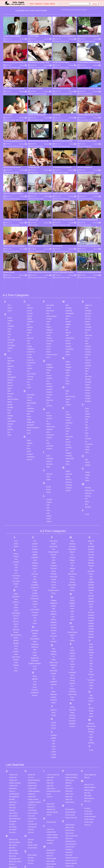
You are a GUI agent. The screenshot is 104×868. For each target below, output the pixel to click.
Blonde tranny (13, 834)
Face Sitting (50, 242)
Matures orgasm (52, 809)
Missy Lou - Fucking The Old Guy (13, 193)
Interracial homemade (53, 728)
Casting (82, 199)
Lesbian (49, 453)
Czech (29, 324)
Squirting (88, 316)
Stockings (88, 319)
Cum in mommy (33, 750)
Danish (29, 337)
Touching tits (69, 854)
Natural (68, 301)
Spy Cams (88, 313)
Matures (68, 253)
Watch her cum (89, 721)
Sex (65, 41)
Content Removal (64, 864)
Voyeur (87, 417)
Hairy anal (31, 833)
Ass (81, 94)
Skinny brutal (69, 764)
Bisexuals (11, 331)
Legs (48, 450)
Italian (48, 404)
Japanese (49, 411)
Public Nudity (70, 395)
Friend (48, 289)
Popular (46, 4)
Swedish (88, 335)
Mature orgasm (51, 801)
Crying (29, 302)
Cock (29, 280)
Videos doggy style (90, 711)
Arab (83, 67)
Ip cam (49, 731)
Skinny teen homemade (69, 776)
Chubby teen (32, 733)
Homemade (50, 372)
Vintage (87, 412)
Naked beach (51, 835)
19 (84, 10)
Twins (87, 389)
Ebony (29, 377)
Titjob (87, 365)
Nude (67, 310)
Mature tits (50, 803)
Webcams (88, 430)
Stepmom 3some (71, 797)
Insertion (49, 398)
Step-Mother (70, 286)
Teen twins (69, 840)
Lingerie (49, 458)
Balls (9, 300)
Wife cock (87, 730)
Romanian (69, 422)
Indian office (50, 714)
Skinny (67, 120)
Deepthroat (41, 41)
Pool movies (69, 731)
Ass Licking (9, 67)
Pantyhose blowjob (71, 711)
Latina (48, 447)
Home (32, 4)
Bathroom (11, 303)
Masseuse (69, 248)
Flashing (49, 275)
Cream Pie (30, 297)
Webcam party (89, 727)
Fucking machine (52, 291)
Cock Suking (91, 173)
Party (67, 368)
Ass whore (12, 769)
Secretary (88, 250)
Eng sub (30, 800)
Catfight (29, 256)
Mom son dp (51, 828)
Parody (68, 365)
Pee (67, 371)
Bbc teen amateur (15, 779)
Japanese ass (51, 746)
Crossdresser (31, 300)
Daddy (16, 94)
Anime (10, 266)
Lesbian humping (52, 772)
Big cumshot (13, 812)
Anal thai (12, 736)
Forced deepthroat (34, 810)
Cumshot (30, 316)
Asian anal (12, 744)
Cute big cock (32, 764)
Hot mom (31, 849)
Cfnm (29, 261)
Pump (67, 398)
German (86, 199)
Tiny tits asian (70, 848)
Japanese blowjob (52, 749)
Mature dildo (51, 798)
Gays (48, 310)
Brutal (9, 364)
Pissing (68, 382)
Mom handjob (51, 823)
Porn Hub (97, 170)
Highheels (49, 366)
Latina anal (50, 766)
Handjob (49, 353)
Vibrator (87, 409)
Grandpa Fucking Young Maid (12, 36)
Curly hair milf (32, 761)
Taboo (87, 345)
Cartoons (30, 250)
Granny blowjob (33, 825)
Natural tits (50, 838)
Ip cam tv (50, 733)
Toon (87, 373)
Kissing (19, 67)
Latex (48, 442)
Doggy (29, 356)
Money (68, 278)
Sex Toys (88, 256)
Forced (49, 283)
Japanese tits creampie (51, 744)
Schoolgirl (88, 248)
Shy (86, 269)
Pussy (61, 41)
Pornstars (69, 384)
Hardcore (62, 120)
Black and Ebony (13, 336)
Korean (49, 429)
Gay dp (30, 820)
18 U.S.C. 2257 (73, 864)
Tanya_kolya (69, 810)
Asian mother (13, 750)
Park (67, 362)
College (29, 283)
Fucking (15, 41)
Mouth (68, 289)
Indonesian (50, 395)
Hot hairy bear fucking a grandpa (87, 141)
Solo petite (69, 792)
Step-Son (88, 297)
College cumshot (33, 736)
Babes (32, 41)
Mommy (41, 146)
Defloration (30, 348)
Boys (9, 350)
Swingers (88, 338)
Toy (86, 378)
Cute (28, 322)
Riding (68, 414)
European (30, 391)
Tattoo (87, 348)
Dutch (29, 370)
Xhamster (48, 39)
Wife (86, 441)
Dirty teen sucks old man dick (12, 167)
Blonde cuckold (14, 831)
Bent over (12, 801)
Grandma (91, 199)
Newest (52, 4)
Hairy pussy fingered (34, 838)
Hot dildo (31, 844)
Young (68, 199)
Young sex (87, 762)
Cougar (29, 291)
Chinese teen (32, 725)
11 (71, 10)
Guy (48, 340)
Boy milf (12, 839)
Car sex (29, 248)
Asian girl (12, 747)
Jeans (48, 414)
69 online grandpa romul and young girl (89, 62)
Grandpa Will (57, 115)
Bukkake (10, 366)
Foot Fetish (50, 278)
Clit (28, 272)
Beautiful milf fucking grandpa (37, 115)
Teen (67, 41)
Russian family (70, 752)
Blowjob (8, 41)
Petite (67, 376)
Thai (86, 359)
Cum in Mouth (31, 311)
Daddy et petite (33, 782)
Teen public (69, 835)
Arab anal (12, 742)
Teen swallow (70, 837)
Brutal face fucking (15, 845)
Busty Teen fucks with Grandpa (62, 89)
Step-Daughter (32, 340)
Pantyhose (69, 360)
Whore (87, 438)
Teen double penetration (69, 822)
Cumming (82, 120)
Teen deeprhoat (70, 818)
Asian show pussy (15, 755)
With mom (87, 738)
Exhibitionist (31, 394)
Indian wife (50, 722)
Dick (11, 41)
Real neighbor (70, 746)
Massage (69, 245)
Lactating (49, 436)
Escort (29, 388)
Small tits (88, 286)
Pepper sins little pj (71, 714)
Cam (28, 242)
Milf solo (49, 820)
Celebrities (30, 258)
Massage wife (51, 787)
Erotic (29, 385)
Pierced (68, 379)
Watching (88, 425)
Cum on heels (32, 755)
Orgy (67, 339)
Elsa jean (31, 795)
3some (10, 245)
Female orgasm (33, 807)
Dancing (30, 334)
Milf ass (49, 814)
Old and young (70, 333)
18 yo (9, 242)
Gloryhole (49, 323)
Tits (86, 367)
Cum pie (30, 758)
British (7, 94)
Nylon (67, 321)
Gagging (49, 301)
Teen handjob (70, 826)
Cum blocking (32, 747)
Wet (86, 436)
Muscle (68, 291)
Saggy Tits (88, 242)
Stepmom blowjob (71, 800)
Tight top (68, 846)
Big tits (60, 146)
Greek (48, 334)
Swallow (88, 333)
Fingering (44, 94)
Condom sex (31, 289)
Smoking (88, 289)
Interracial (49, 401)
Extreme (30, 396)
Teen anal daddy (71, 813)
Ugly (86, 396)
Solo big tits (69, 789)
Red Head (69, 411)
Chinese (30, 267)
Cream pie (31, 744)
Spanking (88, 302)
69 (80, 67)
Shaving (88, 261)
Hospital (49, 374)
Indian (48, 393)
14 (76, 10)
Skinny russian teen (71, 773)
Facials (32, 146)
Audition (10, 285)
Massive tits (50, 790)
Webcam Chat (89, 427)
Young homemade (90, 753)
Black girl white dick (15, 828)
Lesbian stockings (52, 774)
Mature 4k (50, 792)
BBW (17, 120)
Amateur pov (13, 717)
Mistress (68, 269)
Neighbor (69, 304)
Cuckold (30, 305)
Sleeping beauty (70, 778)
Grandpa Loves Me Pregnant (61, 62)
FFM (48, 261)
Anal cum (12, 728)
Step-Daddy (31, 332)
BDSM (10, 309)
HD (47, 358)
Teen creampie (70, 815)
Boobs (68, 146)
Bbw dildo (12, 785)
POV (67, 387)
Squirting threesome (72, 795)
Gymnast (49, 343)
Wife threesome (89, 735)
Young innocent (89, 756)
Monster (68, 280)
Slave (87, 280)
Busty (9, 372)
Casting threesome (34, 717)
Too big (68, 851)
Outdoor (68, 342)
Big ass (10, 320)
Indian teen (50, 720)
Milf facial (50, 817)
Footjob (49, 280)
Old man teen (51, 854)
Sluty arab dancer (71, 781)
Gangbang (15, 146)
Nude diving (50, 841)
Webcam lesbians (90, 724)
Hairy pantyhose (33, 835)
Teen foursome (70, 824)
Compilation (31, 286)
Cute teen (31, 769)
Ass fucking (11, 277)
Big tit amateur (14, 817)
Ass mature (13, 766)
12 (73, 10)
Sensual (88, 253)
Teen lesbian (69, 829)
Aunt (9, 288)
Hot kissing (31, 846)
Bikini (9, 328)
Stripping (88, 324)
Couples (42, 199)
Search (94, 4)
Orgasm (68, 336)
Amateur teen (13, 722)
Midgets (68, 261)
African (10, 255)
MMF (67, 272)
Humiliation (50, 383)
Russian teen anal (71, 754)
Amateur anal (13, 711)
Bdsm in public (14, 790)
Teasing (87, 354)
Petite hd (68, 722)
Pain (67, 349)
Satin (87, 245)
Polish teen (69, 728)
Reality (68, 408)
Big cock (82, 41)
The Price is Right (33, 36)
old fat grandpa (8, 115)
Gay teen (31, 823)
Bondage (10, 344)
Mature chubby (51, 795)
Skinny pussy (69, 770)
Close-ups (30, 275)
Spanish (88, 300)
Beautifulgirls (35, 120)
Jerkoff (48, 416)
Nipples (68, 307)
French (49, 286)
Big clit (11, 807)
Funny (48, 294)
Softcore (88, 291)
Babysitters (11, 298)
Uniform (87, 399)
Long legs (50, 780)
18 (82, 10)
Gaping (49, 307)
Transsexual (89, 381)
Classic (29, 269)
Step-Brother (12, 358)
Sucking (88, 330)
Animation (11, 263)
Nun (67, 315)
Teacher (88, 351)
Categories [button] (39, 4)
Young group (88, 748)
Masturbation (70, 250)
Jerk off (49, 752)
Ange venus (13, 739)
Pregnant (69, 390)
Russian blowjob (70, 749)
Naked (68, 299)
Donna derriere (33, 785)
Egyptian (30, 380)
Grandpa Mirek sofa (34, 167)
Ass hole (10, 279)
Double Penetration (33, 365)
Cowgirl (41, 120)
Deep (29, 343)
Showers (88, 267)
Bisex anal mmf (14, 823)
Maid (67, 242)
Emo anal (31, 797)
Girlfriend (49, 315)
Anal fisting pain (14, 731)
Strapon (87, 322)
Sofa (37, 173)
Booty (9, 347)
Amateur (32, 67)
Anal (9, 260)
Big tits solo (13, 820)
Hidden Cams (51, 364)
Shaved (87, 258)
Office (67, 328)
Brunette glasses (14, 842)
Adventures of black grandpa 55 (13, 220)
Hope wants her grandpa (35, 89)
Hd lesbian (31, 841)
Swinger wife (69, 803)
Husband (49, 385)
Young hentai (88, 751)
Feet (48, 250)
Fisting (48, 272)
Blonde (85, 173)
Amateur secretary (15, 720)
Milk (67, 267)
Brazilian (10, 353)
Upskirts (88, 402)
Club (28, 278)
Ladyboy (49, 439)
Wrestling (88, 444)
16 (79, 10)
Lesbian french (51, 769)
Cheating (30, 264)
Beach (10, 311)
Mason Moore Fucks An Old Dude (63, 141)
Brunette (12, 94)
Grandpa (20, 41)
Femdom (49, 256)
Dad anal (31, 776)
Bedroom (10, 317)
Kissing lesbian (51, 759)
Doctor (29, 354)
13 (74, 10)
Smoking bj (69, 786)
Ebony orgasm (32, 792)
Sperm (87, 305)
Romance (69, 419)
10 (70, 10)
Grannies (49, 332)
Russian (68, 427)
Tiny (86, 362)
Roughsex (69, 425)
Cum (60, 199)
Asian (9, 271)
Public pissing (70, 739)
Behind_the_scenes (15, 798)
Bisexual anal (13, 826)
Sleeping (88, 283)
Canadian (44, 67)
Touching (88, 375)
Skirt (86, 278)
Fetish (48, 258)
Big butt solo (13, 804)
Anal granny (13, 725)
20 (85, 10)
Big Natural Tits (59, 94)
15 (78, 10)
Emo (28, 383)
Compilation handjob (34, 739)
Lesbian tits (50, 777)
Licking (49, 455)
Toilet (87, 370)
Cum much (31, 753)
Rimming (68, 416)
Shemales (88, 264)
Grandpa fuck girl (33, 220)
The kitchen (69, 843)
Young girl (87, 745)
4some (10, 248)
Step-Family (50, 248)
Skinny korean (70, 767)
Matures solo (51, 812)
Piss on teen (69, 725)
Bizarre (10, 333)
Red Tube (23, 144)
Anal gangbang (14, 733)
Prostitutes (69, 393)
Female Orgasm (51, 253)
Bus (9, 369)
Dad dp (30, 779)
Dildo (29, 351)
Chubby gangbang (34, 728)
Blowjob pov (13, 837)
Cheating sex (32, 720)
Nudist (68, 312)
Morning (68, 283)
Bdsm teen (12, 793)
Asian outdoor (13, 753)
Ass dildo (12, 761)
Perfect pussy (70, 717)
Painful (68, 352)
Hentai (48, 361)
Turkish (87, 384)
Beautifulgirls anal (15, 796)
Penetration (69, 373)
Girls (90, 67)
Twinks (87, 386)
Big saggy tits (13, 815)
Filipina (49, 264)
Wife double (88, 732)
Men (67, 256)
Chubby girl (31, 731)
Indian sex (50, 717)
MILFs (68, 264)
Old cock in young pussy (85, 167)
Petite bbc (68, 720)
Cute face (31, 766)
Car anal (31, 714)
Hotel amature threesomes (32, 853)
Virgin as (87, 714)
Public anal (69, 733)
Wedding (88, 433)
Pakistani (69, 354)
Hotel (48, 380)
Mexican (68, 258)
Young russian (89, 759)
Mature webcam (52, 806)
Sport (87, 308)
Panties (68, 357)
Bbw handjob (13, 787)
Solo (86, 294)
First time (49, 269)
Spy (86, 311)
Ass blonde (13, 758)
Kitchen (49, 426)
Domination (31, 362)
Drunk (29, 367)
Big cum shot (13, 809)
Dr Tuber (23, 39)
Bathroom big (13, 776)
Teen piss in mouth (71, 832)
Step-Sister (89, 272)
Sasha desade (70, 762)
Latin (91, 94)
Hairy (90, 146)
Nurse (67, 318)
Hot (47, 377)
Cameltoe (30, 245)
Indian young (51, 725)
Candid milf (31, 711)
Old (67, 331)
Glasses (49, 321)
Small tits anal (70, 784)
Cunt (28, 319)
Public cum (69, 736)
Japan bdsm (50, 741)
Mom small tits (51, 825)
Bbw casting (13, 782)
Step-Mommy (70, 275)
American (13, 120)
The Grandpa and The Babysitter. (62, 167)
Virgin (87, 415)
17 (81, 10)
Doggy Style (92, 41)
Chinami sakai (32, 722)
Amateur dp (13, 714)
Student (87, 327)
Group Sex (50, 337)
